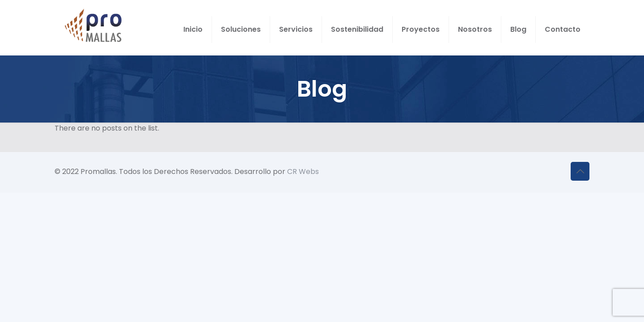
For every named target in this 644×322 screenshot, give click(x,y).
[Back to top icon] (580, 171)
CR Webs (303, 172)
